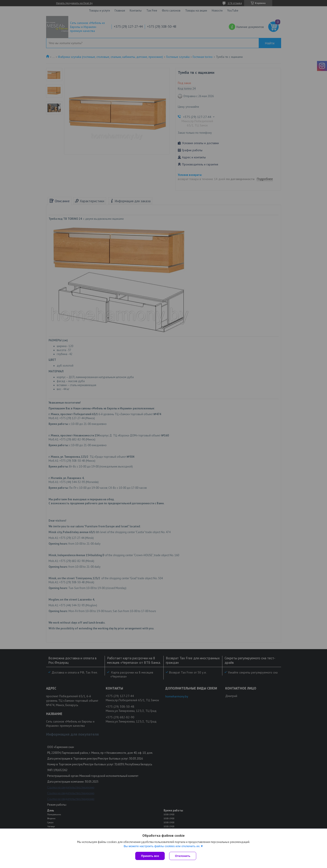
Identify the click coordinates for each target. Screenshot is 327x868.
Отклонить (183, 856)
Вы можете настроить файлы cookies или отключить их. (162, 846)
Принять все (150, 856)
